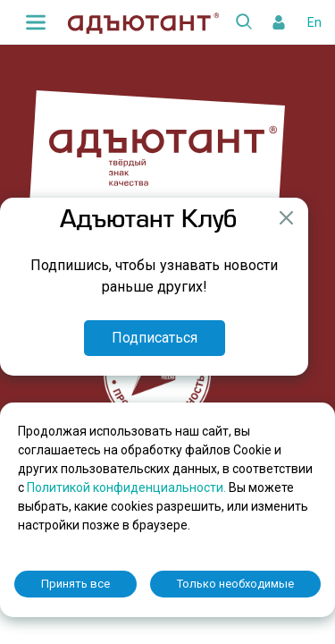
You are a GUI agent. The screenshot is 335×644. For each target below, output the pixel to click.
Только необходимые (235, 584)
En (314, 22)
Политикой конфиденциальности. (128, 487)
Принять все (75, 584)
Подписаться (155, 338)
